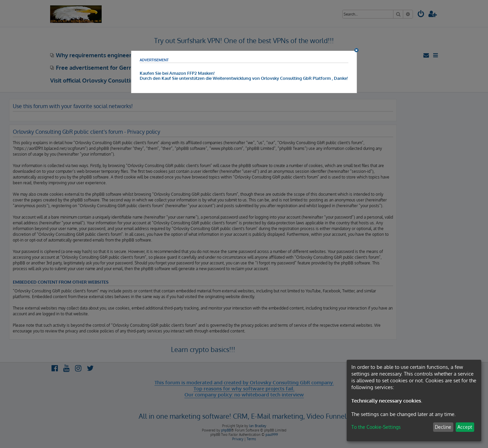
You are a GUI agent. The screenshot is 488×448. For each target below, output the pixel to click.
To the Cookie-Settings (376, 427)
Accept (465, 427)
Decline (443, 427)
